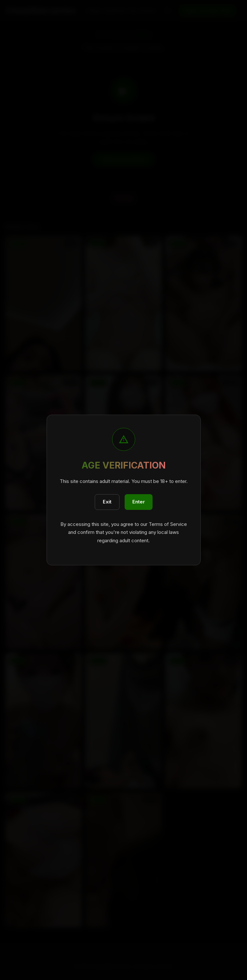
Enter (139, 502)
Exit (107, 502)
